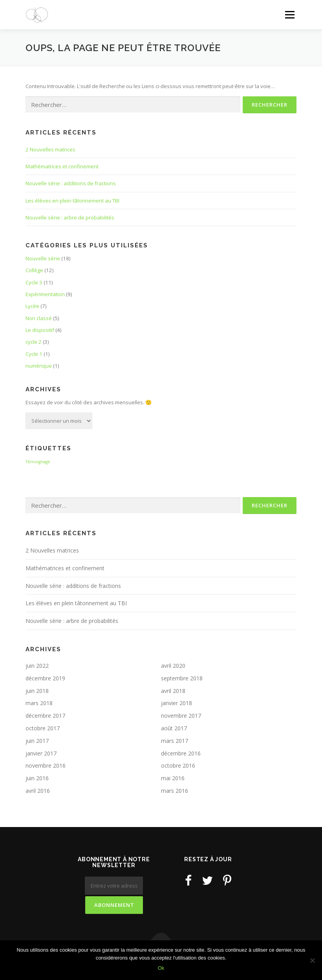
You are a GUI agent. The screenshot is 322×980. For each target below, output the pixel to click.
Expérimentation (45, 294)
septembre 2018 (182, 678)
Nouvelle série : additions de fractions (71, 183)
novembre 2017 (181, 716)
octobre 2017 (43, 728)
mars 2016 (175, 791)
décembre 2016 (181, 753)
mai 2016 (173, 778)
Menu (290, 15)
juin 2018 (37, 691)
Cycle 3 (34, 282)
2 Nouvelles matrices (50, 149)
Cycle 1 (34, 354)
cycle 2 (34, 342)
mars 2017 (175, 741)
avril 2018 (173, 691)
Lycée (32, 306)
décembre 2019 (45, 678)
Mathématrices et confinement (62, 166)
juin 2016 (37, 778)
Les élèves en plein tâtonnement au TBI (72, 201)
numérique (39, 366)
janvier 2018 (177, 703)
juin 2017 (37, 741)
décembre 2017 (45, 716)
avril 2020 (173, 666)
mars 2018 (39, 703)
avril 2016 (38, 791)
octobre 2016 (178, 765)
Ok (161, 968)
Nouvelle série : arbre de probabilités (70, 217)
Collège (34, 270)
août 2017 (174, 728)
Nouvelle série (43, 258)
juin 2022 (37, 666)
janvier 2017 (41, 753)
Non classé (39, 318)
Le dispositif (40, 330)
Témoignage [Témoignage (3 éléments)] (38, 462)
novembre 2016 (46, 765)
